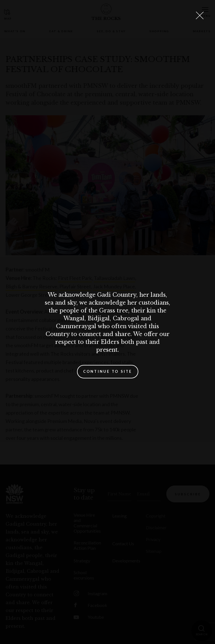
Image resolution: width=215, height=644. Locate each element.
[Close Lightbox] (200, 15)
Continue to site (108, 371)
